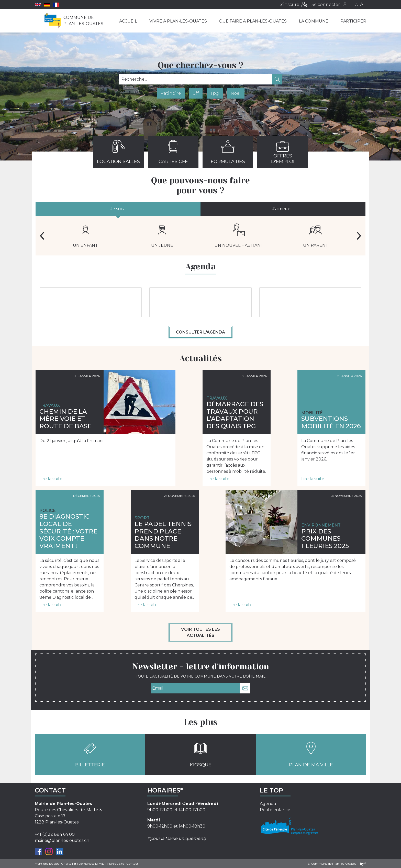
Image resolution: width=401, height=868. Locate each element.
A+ (363, 4)
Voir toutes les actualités (201, 632)
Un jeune (162, 236)
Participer (353, 21)
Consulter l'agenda (201, 332)
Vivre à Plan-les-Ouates (178, 21)
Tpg (215, 93)
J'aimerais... (283, 209)
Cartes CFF (173, 152)
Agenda (268, 804)
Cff (196, 93)
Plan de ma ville (311, 755)
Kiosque (201, 755)
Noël (236, 93)
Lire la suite (51, 479)
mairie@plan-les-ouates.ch (62, 840)
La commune (314, 21)
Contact (132, 864)
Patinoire (171, 93)
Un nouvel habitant (239, 236)
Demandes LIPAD (92, 864)
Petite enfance (275, 810)
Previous (42, 236)
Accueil (128, 21)
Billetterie (90, 755)
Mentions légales (47, 864)
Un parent (316, 236)
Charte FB (69, 864)
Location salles (118, 152)
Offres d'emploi (283, 152)
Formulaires (228, 152)
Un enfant (85, 236)
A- (357, 5)
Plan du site (115, 864)
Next (359, 236)
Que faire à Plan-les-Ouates (253, 21)
